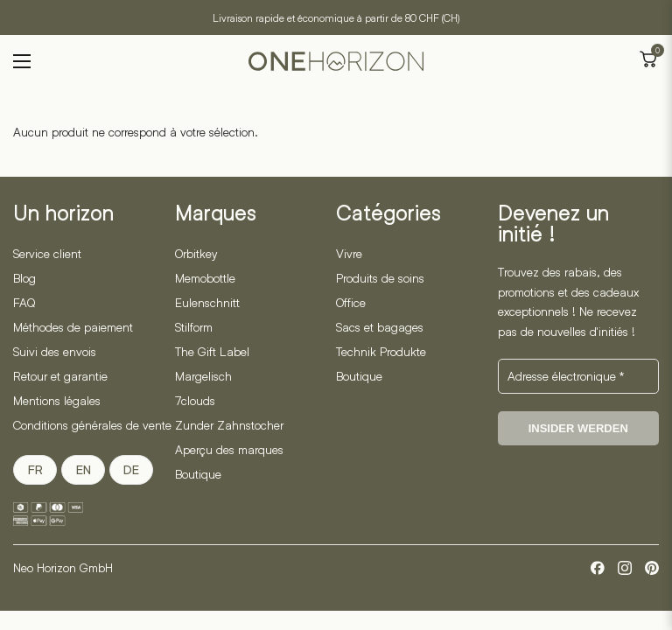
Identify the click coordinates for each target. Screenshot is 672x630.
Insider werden (578, 428)
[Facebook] (598, 568)
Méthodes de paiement (73, 327)
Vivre (349, 253)
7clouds (195, 400)
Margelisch (203, 376)
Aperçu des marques (229, 449)
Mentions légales (57, 400)
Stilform (194, 327)
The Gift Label (212, 351)
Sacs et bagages (380, 327)
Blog (24, 278)
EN (84, 470)
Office (351, 302)
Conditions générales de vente (92, 425)
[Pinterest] (652, 568)
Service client (47, 253)
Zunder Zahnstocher (229, 425)
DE (131, 470)
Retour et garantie (60, 376)
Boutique (198, 474)
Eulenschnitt (207, 302)
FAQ (24, 302)
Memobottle (205, 278)
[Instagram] (625, 568)
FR (35, 470)
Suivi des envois (55, 351)
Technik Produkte (381, 351)
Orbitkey (196, 253)
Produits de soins (380, 278)
